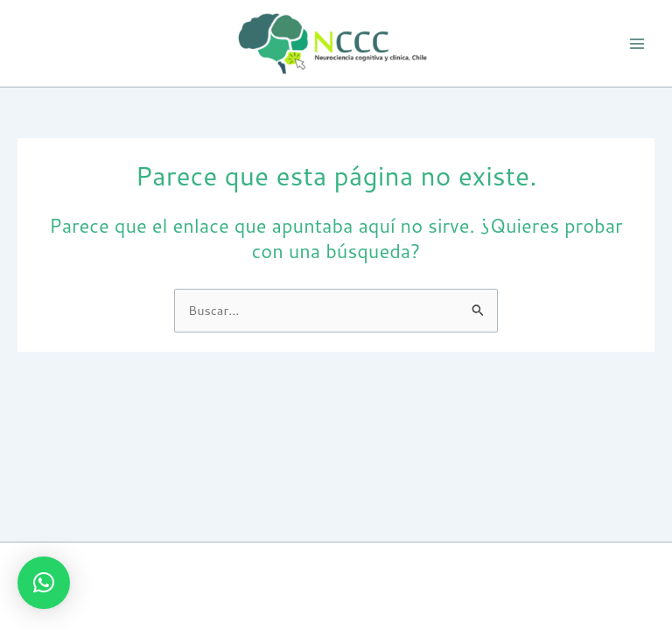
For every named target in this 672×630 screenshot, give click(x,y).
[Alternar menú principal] (637, 43)
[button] (44, 583)
